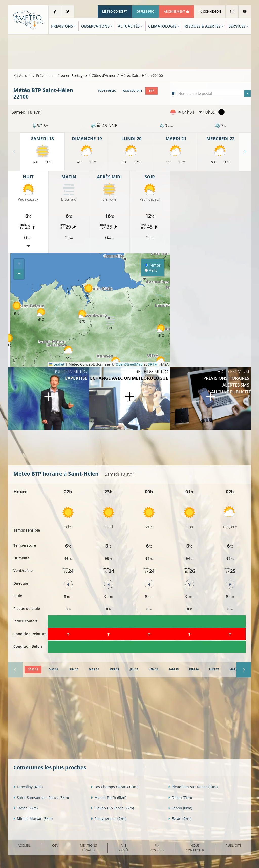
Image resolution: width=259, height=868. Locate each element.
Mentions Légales (88, 848)
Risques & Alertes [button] (202, 26)
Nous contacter (195, 848)
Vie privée (124, 848)
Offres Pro (145, 11)
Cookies (157, 848)
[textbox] (213, 94)
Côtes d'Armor (104, 75)
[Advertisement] (129, 51)
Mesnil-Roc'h (109, 797)
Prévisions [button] (62, 26)
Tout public (107, 91)
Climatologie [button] (162, 26)
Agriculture (132, 91)
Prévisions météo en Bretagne (61, 75)
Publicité (233, 845)
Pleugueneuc (109, 819)
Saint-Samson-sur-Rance (41, 797)
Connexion (210, 11)
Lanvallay (28, 787)
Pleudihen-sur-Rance (193, 787)
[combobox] (213, 93)
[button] (82, 316)
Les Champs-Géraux (115, 787)
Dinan (180, 797)
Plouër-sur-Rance (112, 808)
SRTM (153, 364)
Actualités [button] (129, 26)
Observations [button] (95, 26)
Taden (26, 808)
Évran (180, 819)
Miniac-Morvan (33, 819)
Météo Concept (115, 11)
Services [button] (237, 26)
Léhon (180, 808)
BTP (152, 91)
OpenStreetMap (129, 364)
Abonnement (177, 11)
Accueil (23, 75)
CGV (55, 845)
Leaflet (57, 364)
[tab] (33, 670)
